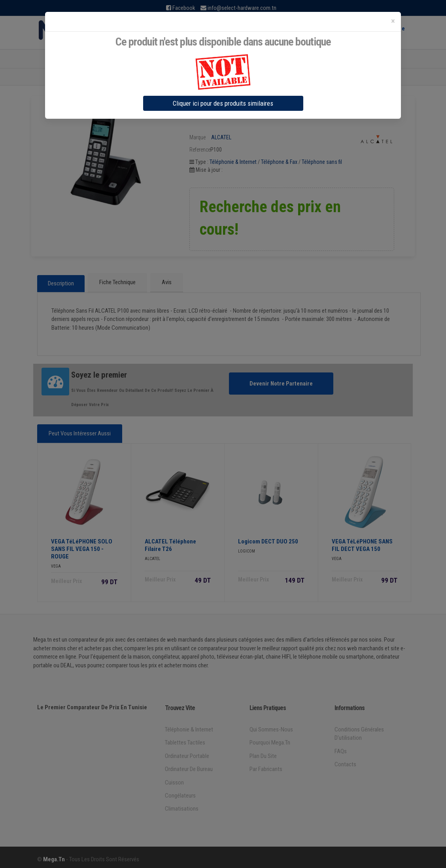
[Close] (393, 21)
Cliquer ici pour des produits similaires (223, 103)
